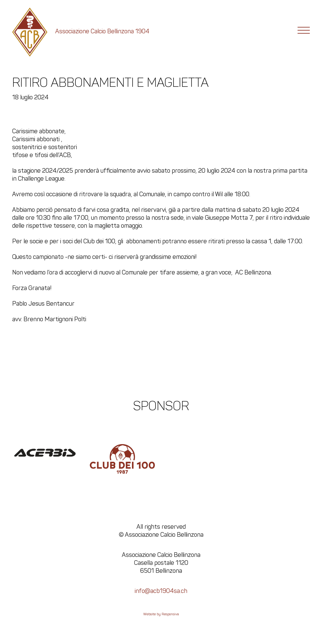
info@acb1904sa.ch (161, 591)
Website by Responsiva (161, 614)
